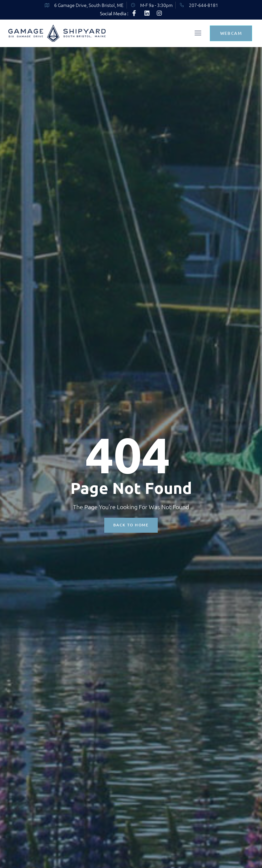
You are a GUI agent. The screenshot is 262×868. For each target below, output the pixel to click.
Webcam (231, 34)
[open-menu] (197, 34)
